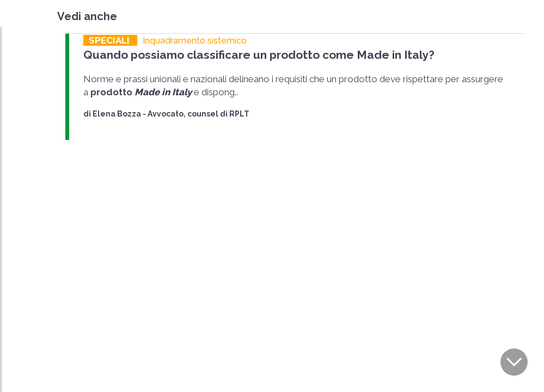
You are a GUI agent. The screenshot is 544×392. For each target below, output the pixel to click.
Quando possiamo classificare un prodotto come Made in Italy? (259, 55)
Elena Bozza (117, 114)
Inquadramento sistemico (195, 41)
